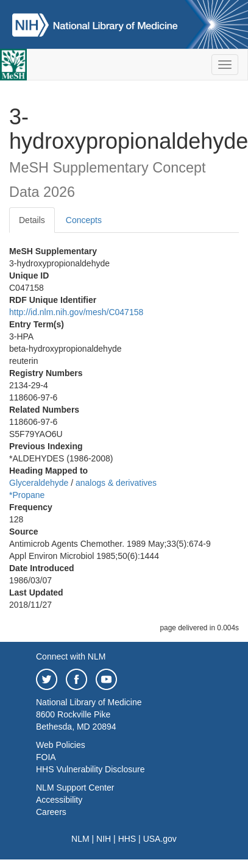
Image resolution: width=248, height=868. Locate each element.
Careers (51, 812)
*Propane (27, 495)
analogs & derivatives (116, 483)
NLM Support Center (75, 788)
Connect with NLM (71, 656)
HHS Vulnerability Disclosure (90, 769)
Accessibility (59, 800)
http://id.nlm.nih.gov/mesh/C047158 (76, 312)
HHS (127, 839)
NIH (104, 839)
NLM (80, 839)
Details (32, 220)
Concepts (84, 220)
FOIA (46, 757)
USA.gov (160, 839)
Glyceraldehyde (39, 483)
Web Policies (61, 745)
